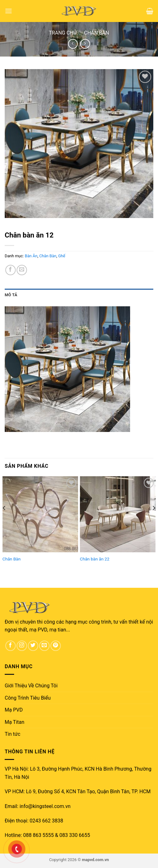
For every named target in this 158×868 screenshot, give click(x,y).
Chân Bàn (97, 33)
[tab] (79, 295)
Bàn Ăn (31, 256)
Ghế (62, 256)
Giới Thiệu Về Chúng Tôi (31, 686)
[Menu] (8, 11)
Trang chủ (63, 33)
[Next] (154, 520)
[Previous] (4, 520)
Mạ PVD (14, 710)
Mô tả (11, 295)
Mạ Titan (15, 722)
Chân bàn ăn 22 (95, 559)
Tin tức (13, 734)
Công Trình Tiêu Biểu (28, 698)
